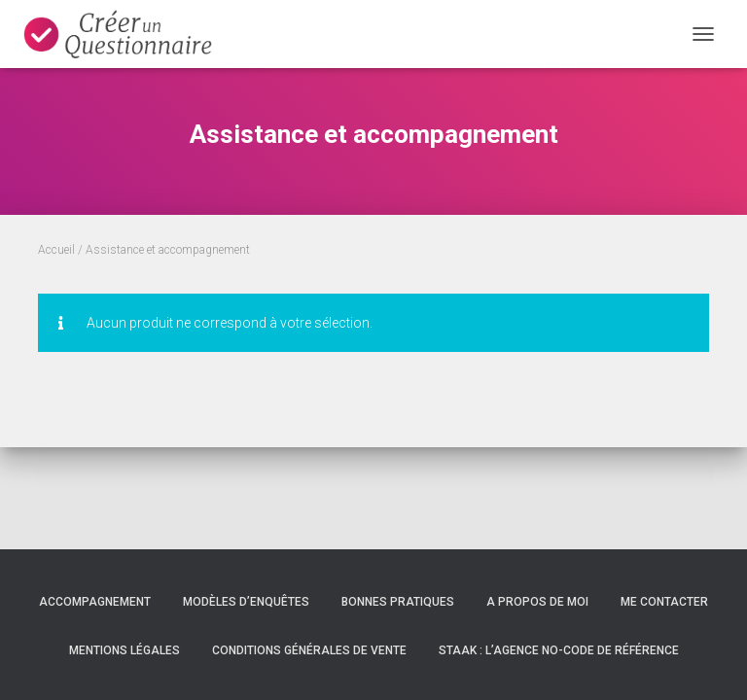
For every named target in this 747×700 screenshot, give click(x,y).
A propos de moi (537, 602)
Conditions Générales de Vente (309, 650)
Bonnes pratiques (398, 602)
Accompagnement (95, 602)
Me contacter (664, 602)
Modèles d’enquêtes (246, 602)
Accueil (56, 250)
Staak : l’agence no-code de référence (559, 650)
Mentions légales (124, 650)
